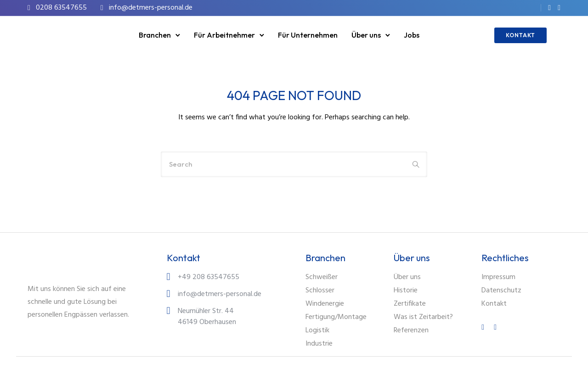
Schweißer (322, 277)
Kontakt (494, 304)
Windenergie (325, 304)
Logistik (317, 330)
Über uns (366, 35)
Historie (406, 291)
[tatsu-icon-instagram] (559, 8)
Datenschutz (501, 291)
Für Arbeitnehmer (224, 35)
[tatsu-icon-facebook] (549, 8)
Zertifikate (410, 304)
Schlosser (320, 291)
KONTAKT (520, 35)
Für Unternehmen (308, 35)
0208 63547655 (61, 8)
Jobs (412, 35)
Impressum (498, 277)
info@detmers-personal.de (151, 8)
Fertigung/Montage (336, 317)
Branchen (155, 35)
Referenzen (411, 330)
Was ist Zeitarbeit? (423, 317)
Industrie (319, 344)
